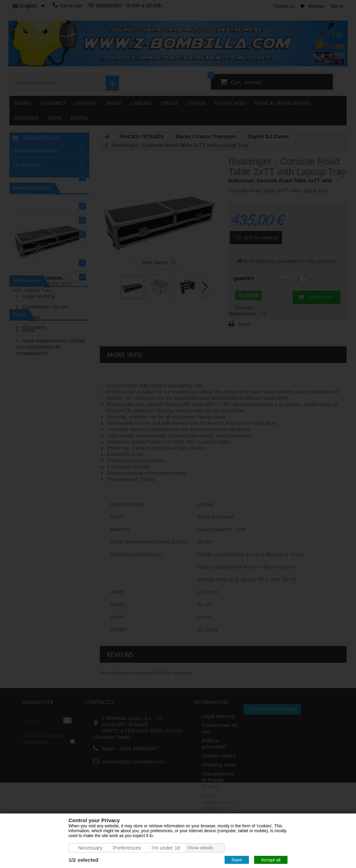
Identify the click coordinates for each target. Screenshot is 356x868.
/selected (83, 860)
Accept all (271, 860)
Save (237, 860)
